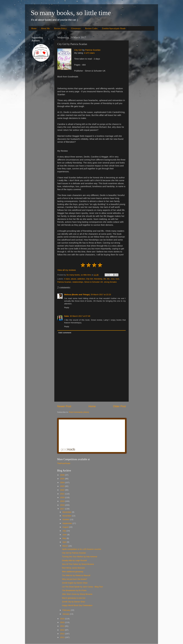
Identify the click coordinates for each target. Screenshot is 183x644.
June (65, 535)
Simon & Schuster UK (94, 282)
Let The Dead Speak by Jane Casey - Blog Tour (82, 587)
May (65, 538)
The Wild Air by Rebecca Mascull (76, 575)
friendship (98, 279)
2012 (63, 634)
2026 (63, 475)
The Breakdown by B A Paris (74, 590)
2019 (63, 501)
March (65, 546)
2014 (63, 626)
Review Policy (60, 28)
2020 (63, 497)
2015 (63, 622)
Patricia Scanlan (93, 50)
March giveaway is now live (74, 598)
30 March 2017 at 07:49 (80, 316)
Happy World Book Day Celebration (77, 605)
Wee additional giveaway (73, 572)
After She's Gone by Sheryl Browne (77, 594)
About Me (45, 28)
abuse (74, 279)
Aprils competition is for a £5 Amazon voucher (82, 549)
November (67, 516)
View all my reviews (67, 270)
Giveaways (76, 28)
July (64, 531)
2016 (63, 619)
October (66, 519)
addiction (81, 279)
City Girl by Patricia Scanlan (74, 553)
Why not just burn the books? (75, 579)
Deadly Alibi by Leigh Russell (74, 560)
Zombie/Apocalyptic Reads (114, 28)
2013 (63, 630)
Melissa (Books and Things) (77, 295)
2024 (63, 483)
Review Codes (91, 28)
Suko (67, 316)
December (67, 512)
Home (34, 28)
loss (113, 279)
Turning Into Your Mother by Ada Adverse (80, 557)
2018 (63, 505)
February (67, 610)
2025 (63, 479)
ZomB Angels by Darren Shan (75, 583)
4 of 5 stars (89, 53)
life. (109, 279)
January (66, 614)
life (105, 279)
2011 (63, 637)
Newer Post (64, 406)
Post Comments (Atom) (79, 412)
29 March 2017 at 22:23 (101, 295)
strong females (110, 282)
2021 (63, 494)
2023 (63, 486)
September (67, 523)
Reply (67, 308)
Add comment (65, 333)
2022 (63, 490)
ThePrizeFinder (64, 463)
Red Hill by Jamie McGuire (73, 568)
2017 (63, 509)
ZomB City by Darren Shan (74, 602)
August (66, 527)
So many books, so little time (71, 13)
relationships (78, 282)
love (117, 279)
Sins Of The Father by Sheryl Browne (78, 564)
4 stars (67, 279)
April (65, 542)
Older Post (119, 406)
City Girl (78, 50)
